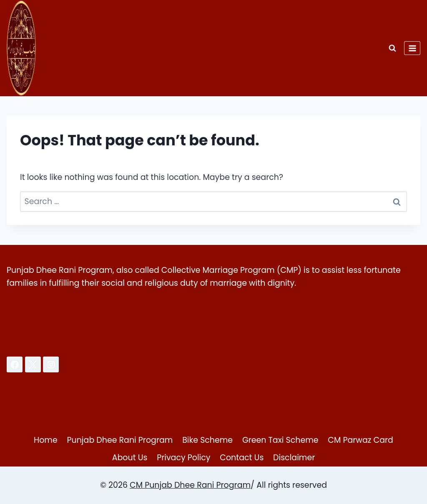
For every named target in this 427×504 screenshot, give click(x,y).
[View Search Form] (392, 48)
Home (46, 440)
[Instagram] (51, 364)
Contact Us (242, 458)
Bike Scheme (207, 440)
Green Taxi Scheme (280, 440)
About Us (130, 458)
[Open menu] (412, 48)
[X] (33, 364)
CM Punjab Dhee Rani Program (190, 485)
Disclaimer (294, 458)
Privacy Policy (183, 458)
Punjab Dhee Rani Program (120, 440)
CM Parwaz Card (360, 440)
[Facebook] (15, 364)
